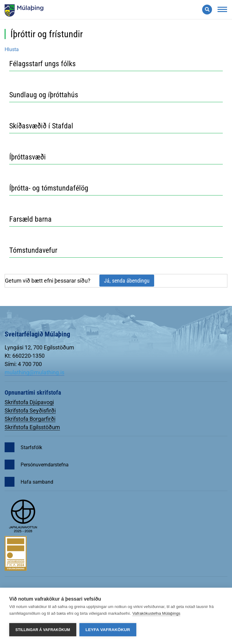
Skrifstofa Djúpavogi (29, 402)
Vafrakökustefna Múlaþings (156, 613)
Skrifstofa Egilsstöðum (32, 427)
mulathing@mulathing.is (34, 372)
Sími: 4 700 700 (23, 364)
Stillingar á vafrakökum (43, 630)
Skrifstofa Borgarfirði (30, 419)
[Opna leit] (207, 10)
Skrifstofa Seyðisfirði (30, 411)
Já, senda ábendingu (127, 281)
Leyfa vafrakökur (108, 630)
